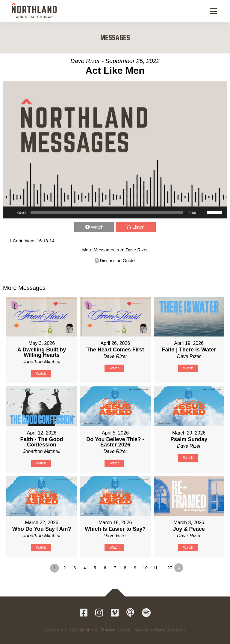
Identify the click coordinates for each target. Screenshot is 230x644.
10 (145, 568)
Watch (97, 227)
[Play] (11, 212)
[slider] (107, 212)
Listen (138, 227)
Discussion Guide (117, 260)
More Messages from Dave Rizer (115, 250)
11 (155, 568)
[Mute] (202, 212)
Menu (213, 11)
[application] (115, 212)
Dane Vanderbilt (170, 630)
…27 (168, 568)
